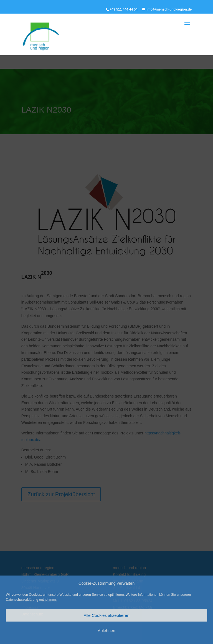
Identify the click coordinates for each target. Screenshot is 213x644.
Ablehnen (106, 631)
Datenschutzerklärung (22, 600)
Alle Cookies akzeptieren (106, 615)
